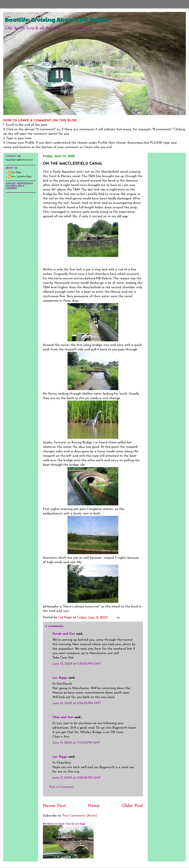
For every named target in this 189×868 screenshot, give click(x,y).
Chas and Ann (63, 717)
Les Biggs (60, 678)
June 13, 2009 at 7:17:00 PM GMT (76, 743)
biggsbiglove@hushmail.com (19, 160)
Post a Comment (62, 787)
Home (94, 806)
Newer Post (54, 806)
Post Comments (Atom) (80, 816)
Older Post (132, 806)
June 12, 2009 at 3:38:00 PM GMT (77, 664)
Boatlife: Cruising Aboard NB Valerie (57, 19)
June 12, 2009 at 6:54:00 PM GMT (77, 703)
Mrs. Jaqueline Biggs (22, 177)
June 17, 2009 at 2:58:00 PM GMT (77, 778)
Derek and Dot (64, 634)
